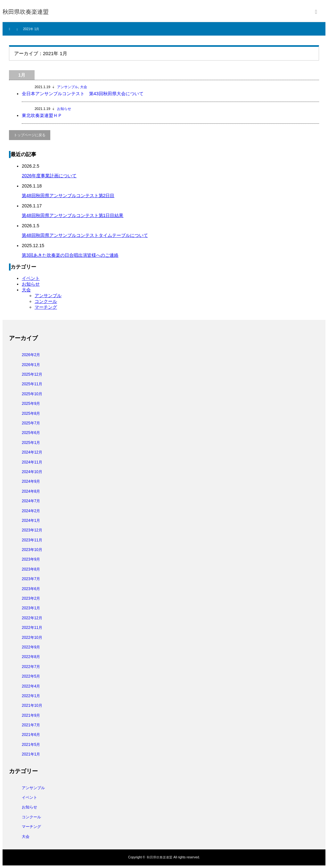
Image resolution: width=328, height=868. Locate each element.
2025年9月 (31, 404)
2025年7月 (31, 423)
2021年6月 (31, 735)
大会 (84, 87)
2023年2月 (31, 598)
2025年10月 (32, 394)
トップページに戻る (30, 135)
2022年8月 (31, 657)
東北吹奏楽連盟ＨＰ (42, 115)
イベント (31, 278)
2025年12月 (32, 374)
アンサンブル (68, 87)
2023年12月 (32, 530)
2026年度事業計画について (49, 176)
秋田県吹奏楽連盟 (26, 12)
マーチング (46, 307)
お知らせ (64, 109)
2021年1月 (31, 754)
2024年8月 (31, 491)
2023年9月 (31, 559)
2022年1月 (31, 696)
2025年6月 (31, 433)
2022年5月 (31, 676)
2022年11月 (32, 628)
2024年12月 (32, 452)
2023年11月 (32, 540)
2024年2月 (31, 511)
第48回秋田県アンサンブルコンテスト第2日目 (68, 196)
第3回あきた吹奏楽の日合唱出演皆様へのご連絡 (70, 255)
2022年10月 (32, 638)
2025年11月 (32, 384)
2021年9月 (31, 715)
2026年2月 (31, 355)
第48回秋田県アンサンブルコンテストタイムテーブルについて (85, 235)
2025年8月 (31, 413)
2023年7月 (31, 579)
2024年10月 (32, 472)
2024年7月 (31, 501)
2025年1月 (31, 443)
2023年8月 (31, 569)
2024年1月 (31, 521)
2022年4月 (31, 686)
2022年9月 (31, 647)
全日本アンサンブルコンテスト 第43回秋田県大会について (89, 94)
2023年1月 (31, 608)
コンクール (46, 301)
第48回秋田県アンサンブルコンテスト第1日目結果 (73, 215)
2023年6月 (31, 589)
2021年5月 (31, 745)
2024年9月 (31, 481)
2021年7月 (31, 725)
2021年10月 (32, 705)
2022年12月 (32, 618)
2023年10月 (32, 550)
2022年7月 (31, 667)
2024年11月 (32, 462)
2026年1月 (31, 365)
